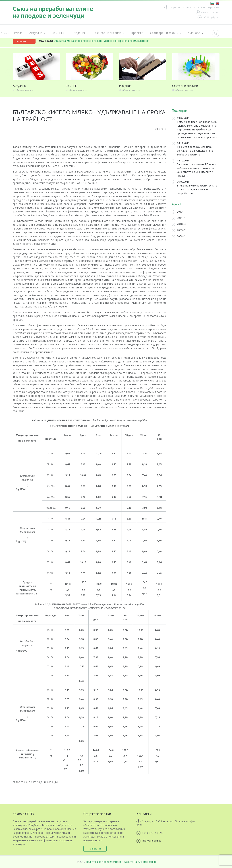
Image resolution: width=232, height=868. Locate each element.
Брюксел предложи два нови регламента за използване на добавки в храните (193, 149)
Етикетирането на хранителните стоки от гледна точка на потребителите (195, 187)
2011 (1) (179, 218)
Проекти (137, 33)
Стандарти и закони (166, 33)
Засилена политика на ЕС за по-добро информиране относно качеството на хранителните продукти (194, 168)
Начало (18, 33)
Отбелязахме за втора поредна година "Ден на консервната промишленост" (94, 41)
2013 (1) (179, 212)
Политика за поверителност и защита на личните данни (121, 862)
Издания (81, 33)
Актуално (37, 33)
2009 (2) (179, 230)
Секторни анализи (110, 33)
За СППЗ (59, 33)
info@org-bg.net (208, 17)
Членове (196, 33)
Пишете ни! (95, 849)
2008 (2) (179, 236)
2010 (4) (179, 224)
